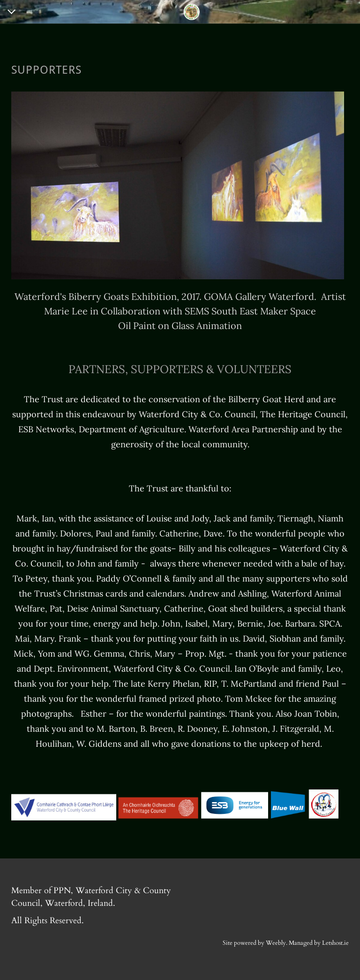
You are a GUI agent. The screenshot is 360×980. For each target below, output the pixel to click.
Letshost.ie (335, 943)
